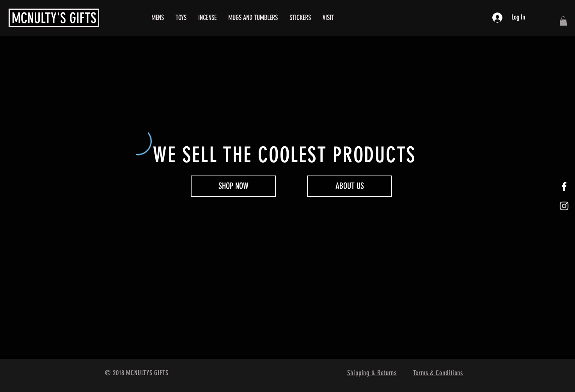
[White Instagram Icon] (564, 206)
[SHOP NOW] (233, 186)
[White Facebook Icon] (564, 186)
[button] (563, 21)
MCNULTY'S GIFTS (54, 18)
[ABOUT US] (350, 186)
